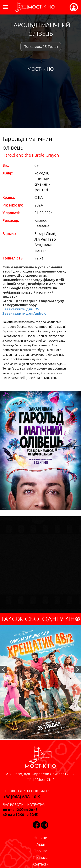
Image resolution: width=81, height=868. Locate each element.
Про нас (40, 851)
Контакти (41, 864)
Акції (41, 844)
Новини (40, 838)
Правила (40, 857)
